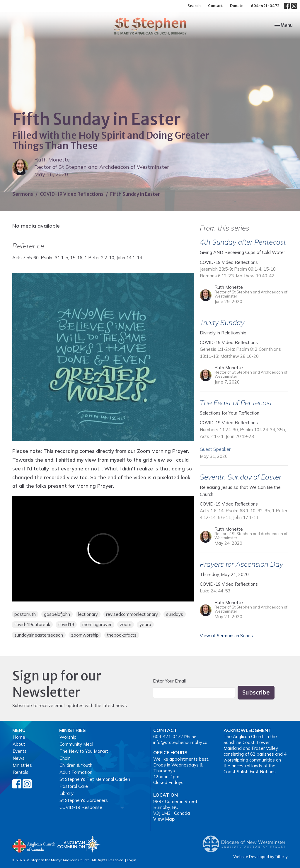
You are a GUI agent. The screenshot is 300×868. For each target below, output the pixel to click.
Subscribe (256, 692)
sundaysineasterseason (39, 635)
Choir (65, 758)
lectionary (88, 614)
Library (67, 793)
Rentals (21, 772)
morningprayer (97, 624)
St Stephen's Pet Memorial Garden (95, 779)
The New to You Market (84, 751)
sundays (175, 614)
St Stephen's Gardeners (84, 800)
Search (194, 6)
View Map (164, 819)
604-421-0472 (265, 6)
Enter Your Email (169, 681)
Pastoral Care (74, 786)
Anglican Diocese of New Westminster (246, 841)
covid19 (66, 624)
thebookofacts (122, 635)
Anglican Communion (79, 844)
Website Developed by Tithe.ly (260, 857)
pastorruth (25, 614)
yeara (145, 624)
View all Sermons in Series (226, 636)
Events (20, 751)
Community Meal (76, 744)
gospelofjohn (57, 614)
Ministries (22, 765)
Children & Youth (76, 765)
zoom (126, 624)
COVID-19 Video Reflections (72, 194)
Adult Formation (76, 772)
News (19, 758)
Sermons (23, 194)
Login (132, 860)
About (19, 744)
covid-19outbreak (32, 624)
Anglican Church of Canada (34, 845)
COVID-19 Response (81, 807)
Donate (237, 6)
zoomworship (85, 635)
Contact (215, 6)
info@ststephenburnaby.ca (180, 742)
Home (19, 737)
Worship (68, 737)
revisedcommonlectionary (132, 614)
